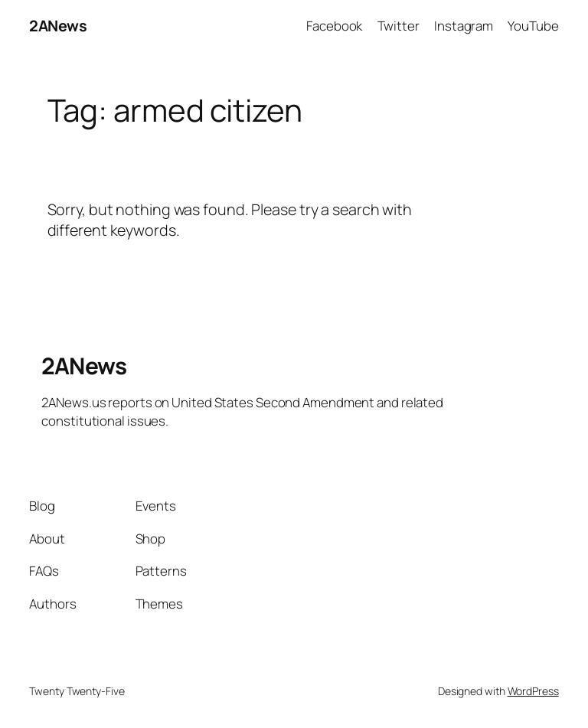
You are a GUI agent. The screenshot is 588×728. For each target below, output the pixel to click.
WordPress (533, 691)
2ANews (58, 26)
